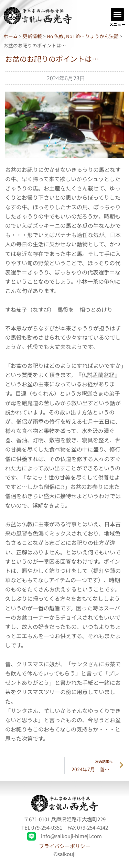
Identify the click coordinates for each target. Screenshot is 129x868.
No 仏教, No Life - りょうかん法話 (83, 36)
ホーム (11, 36)
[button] (117, 14)
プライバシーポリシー (65, 846)
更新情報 (32, 36)
